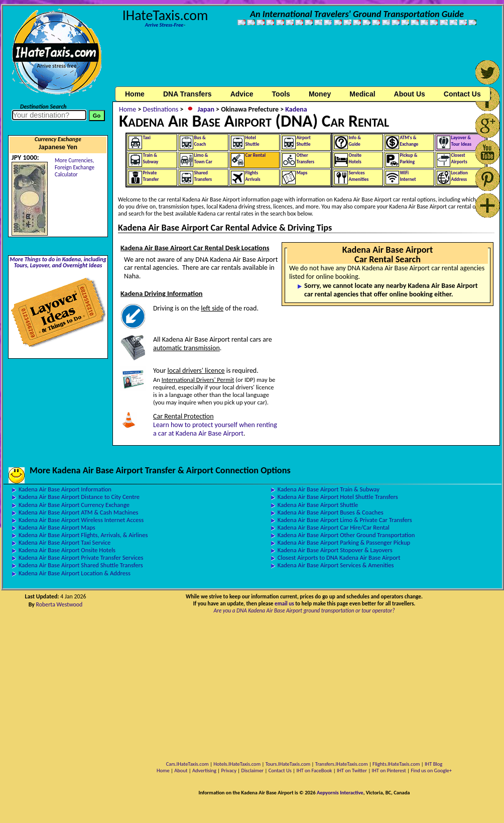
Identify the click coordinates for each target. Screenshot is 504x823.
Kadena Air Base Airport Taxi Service (65, 542)
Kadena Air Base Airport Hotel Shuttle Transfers (338, 497)
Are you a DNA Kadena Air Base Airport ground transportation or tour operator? (304, 610)
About (181, 770)
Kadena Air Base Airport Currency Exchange (74, 505)
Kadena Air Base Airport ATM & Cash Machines (78, 512)
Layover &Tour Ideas (462, 141)
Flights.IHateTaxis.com (396, 764)
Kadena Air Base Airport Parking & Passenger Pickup (344, 542)
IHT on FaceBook (314, 770)
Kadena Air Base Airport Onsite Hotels (67, 550)
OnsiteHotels (355, 159)
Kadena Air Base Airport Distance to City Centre (79, 497)
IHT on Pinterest (389, 770)
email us (284, 603)
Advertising (204, 770)
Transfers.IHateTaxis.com (342, 764)
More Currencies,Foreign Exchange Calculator (75, 167)
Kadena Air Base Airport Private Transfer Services (81, 557)
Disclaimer (252, 770)
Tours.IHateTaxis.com (288, 764)
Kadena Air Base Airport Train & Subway (329, 489)
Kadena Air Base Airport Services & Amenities (336, 565)
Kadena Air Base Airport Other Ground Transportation (346, 535)
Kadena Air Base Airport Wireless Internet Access (81, 520)
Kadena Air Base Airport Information (65, 489)
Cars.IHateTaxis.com (187, 764)
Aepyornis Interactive (340, 793)
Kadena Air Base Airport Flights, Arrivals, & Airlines (83, 535)
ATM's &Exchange (409, 141)
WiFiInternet (408, 176)
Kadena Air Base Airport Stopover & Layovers (335, 550)
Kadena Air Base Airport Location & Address (75, 573)
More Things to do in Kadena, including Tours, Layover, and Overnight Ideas (58, 262)
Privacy (229, 770)
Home (135, 94)
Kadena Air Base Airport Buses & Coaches (331, 512)
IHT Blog (433, 764)
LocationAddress (460, 176)
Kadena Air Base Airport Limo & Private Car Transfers (345, 520)
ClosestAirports (459, 159)
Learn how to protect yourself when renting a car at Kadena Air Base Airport (215, 429)
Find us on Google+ (431, 770)
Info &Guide (355, 141)
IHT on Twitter (352, 770)
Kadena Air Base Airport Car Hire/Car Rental (334, 527)
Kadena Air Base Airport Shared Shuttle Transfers (81, 565)
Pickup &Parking (409, 159)
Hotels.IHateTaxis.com (237, 764)
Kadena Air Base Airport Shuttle (318, 505)
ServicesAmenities (359, 176)
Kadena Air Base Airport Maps (57, 527)
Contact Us (280, 770)
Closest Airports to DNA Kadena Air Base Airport (339, 557)
